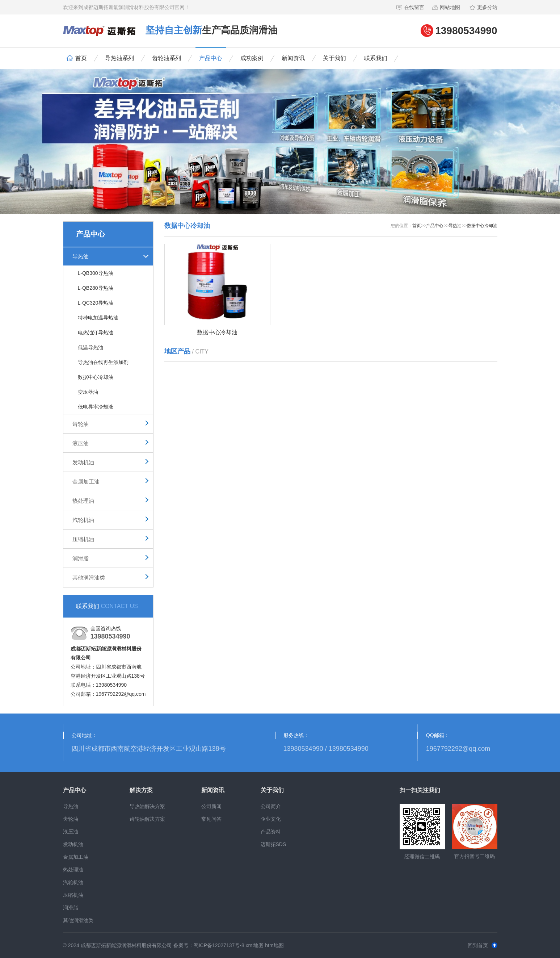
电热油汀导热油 (96, 332)
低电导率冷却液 (96, 407)
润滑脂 (81, 558)
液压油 (81, 443)
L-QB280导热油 (96, 288)
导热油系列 (119, 58)
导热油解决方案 (147, 806)
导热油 (81, 256)
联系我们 (376, 58)
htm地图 (274, 945)
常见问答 (211, 819)
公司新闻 (211, 806)
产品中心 (211, 58)
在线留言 (410, 7)
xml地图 (255, 945)
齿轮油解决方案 (147, 819)
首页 (77, 58)
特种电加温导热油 (98, 318)
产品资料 (271, 832)
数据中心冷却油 (96, 377)
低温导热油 (90, 347)
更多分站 (483, 7)
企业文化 (271, 819)
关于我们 (334, 58)
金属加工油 (86, 482)
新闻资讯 (293, 58)
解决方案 (141, 790)
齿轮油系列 (167, 58)
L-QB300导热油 (96, 273)
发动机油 (83, 462)
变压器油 (88, 392)
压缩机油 (83, 539)
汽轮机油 (83, 520)
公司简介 (271, 806)
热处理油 (83, 501)
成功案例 (252, 58)
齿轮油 (81, 424)
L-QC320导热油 (96, 303)
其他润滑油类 (89, 578)
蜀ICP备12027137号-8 (219, 945)
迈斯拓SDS (273, 844)
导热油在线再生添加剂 (103, 362)
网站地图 (446, 7)
